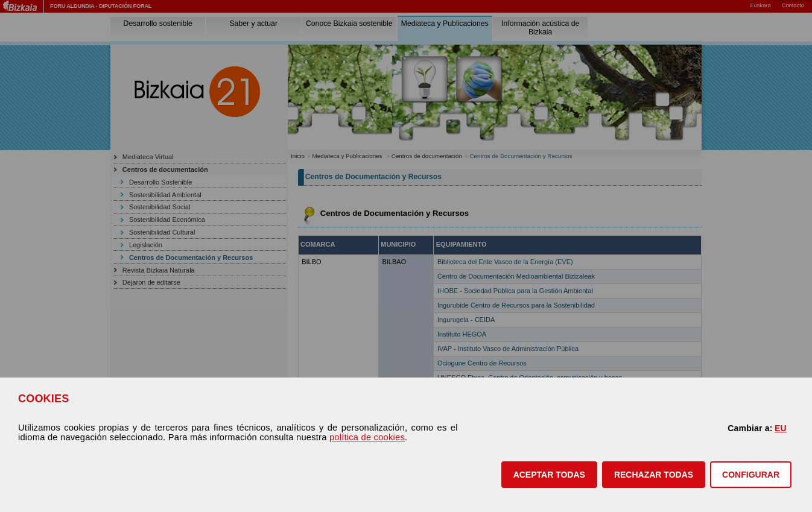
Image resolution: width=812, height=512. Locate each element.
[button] (549, 475)
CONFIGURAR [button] (751, 475)
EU (781, 428)
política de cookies (367, 437)
